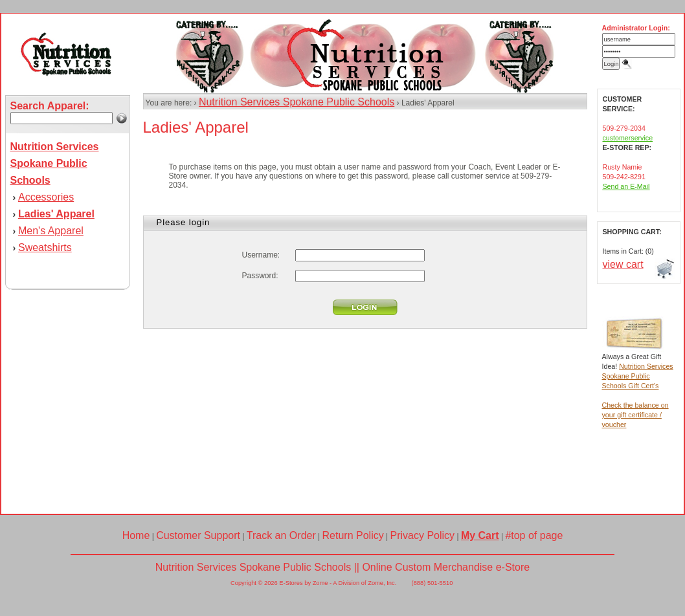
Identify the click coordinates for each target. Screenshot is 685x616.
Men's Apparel (51, 231)
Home (136, 535)
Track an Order (281, 535)
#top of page (534, 535)
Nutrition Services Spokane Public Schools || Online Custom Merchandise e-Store (342, 567)
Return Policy (353, 535)
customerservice (628, 138)
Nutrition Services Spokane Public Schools (297, 102)
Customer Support (198, 535)
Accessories (46, 197)
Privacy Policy (423, 535)
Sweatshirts (45, 247)
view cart (623, 264)
